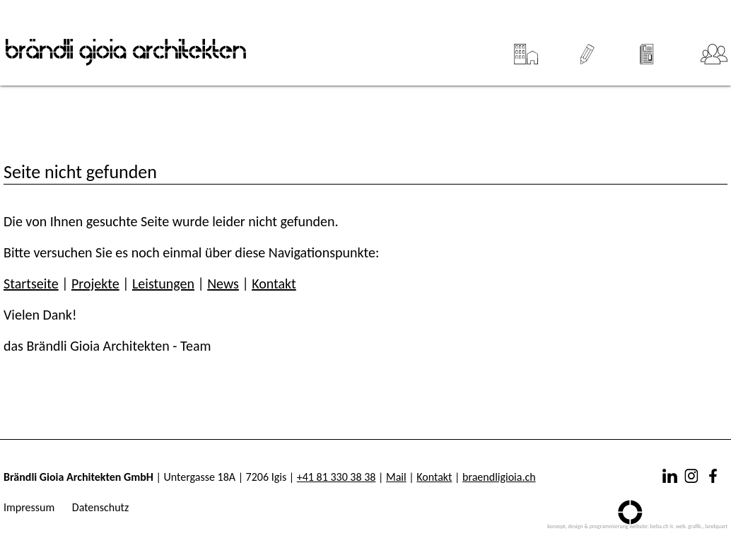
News (648, 48)
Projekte (526, 48)
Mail (396, 477)
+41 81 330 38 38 (337, 477)
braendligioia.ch (499, 477)
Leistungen (587, 48)
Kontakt (274, 284)
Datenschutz (100, 507)
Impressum (29, 507)
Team (714, 48)
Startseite (31, 284)
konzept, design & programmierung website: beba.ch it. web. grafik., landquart (637, 526)
